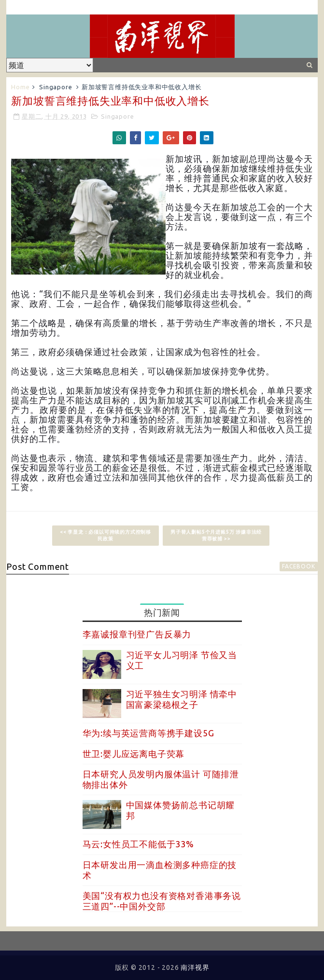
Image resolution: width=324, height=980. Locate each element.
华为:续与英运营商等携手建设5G (148, 733)
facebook (298, 566)
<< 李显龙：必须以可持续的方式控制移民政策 (106, 535)
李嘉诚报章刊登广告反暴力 (137, 634)
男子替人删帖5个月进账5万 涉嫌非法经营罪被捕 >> (216, 535)
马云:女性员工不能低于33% (138, 844)
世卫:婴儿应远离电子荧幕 (134, 754)
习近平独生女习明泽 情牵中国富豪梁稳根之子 (182, 699)
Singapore (56, 87)
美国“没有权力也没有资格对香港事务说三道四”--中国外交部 (162, 901)
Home (20, 87)
